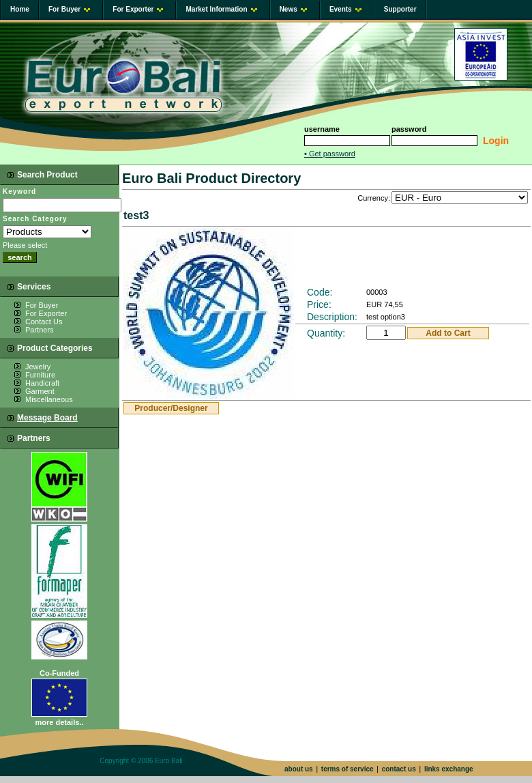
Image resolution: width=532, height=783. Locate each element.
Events (345, 9)
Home (20, 9)
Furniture (40, 375)
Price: (319, 304)
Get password (330, 154)
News (293, 9)
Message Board (47, 418)
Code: (320, 292)
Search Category (35, 219)
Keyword (19, 191)
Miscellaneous (49, 399)
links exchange (449, 769)
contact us (399, 769)
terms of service (348, 769)
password (409, 129)
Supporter (400, 9)
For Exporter (138, 9)
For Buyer (69, 9)
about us (299, 769)
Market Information (221, 9)
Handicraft (42, 383)
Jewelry (38, 367)
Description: (332, 317)
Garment (40, 391)
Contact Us (44, 322)
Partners (40, 330)
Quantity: (326, 333)
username (322, 129)
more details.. (60, 722)
